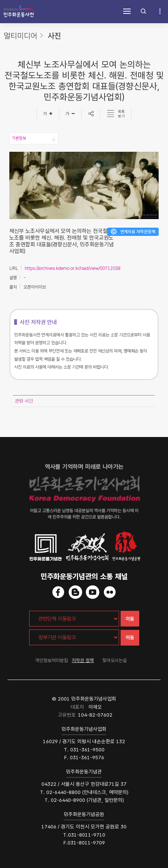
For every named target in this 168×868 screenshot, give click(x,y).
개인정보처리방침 (52, 660)
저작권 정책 (83, 660)
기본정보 (19, 138)
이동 (130, 619)
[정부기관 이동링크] (74, 637)
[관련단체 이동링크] (74, 619)
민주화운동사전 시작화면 (19, 11)
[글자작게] (71, 114)
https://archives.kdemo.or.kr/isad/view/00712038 (73, 268)
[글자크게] (48, 114)
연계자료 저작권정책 (138, 232)
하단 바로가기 (0, 0)
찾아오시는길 (115, 660)
